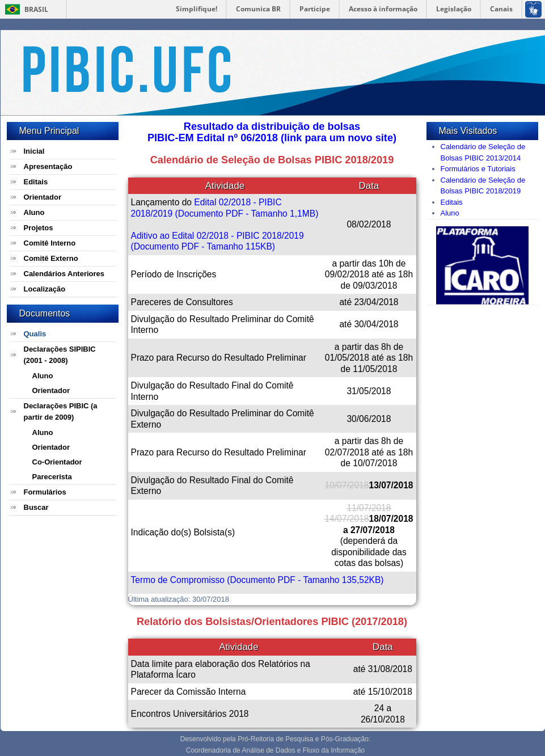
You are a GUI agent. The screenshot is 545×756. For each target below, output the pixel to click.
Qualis (35, 334)
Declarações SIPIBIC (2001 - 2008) (60, 355)
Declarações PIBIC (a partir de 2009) (61, 411)
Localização (45, 289)
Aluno (34, 212)
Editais (36, 182)
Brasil (36, 9)
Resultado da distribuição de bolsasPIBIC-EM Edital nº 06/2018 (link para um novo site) (272, 132)
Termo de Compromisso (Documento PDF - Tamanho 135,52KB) (257, 580)
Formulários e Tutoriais (478, 169)
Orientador (43, 197)
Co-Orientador (57, 462)
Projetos (39, 228)
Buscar (36, 507)
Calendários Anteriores (64, 274)
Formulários (45, 492)
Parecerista (52, 477)
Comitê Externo (51, 258)
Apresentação (48, 166)
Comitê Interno (50, 243)
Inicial (34, 151)
